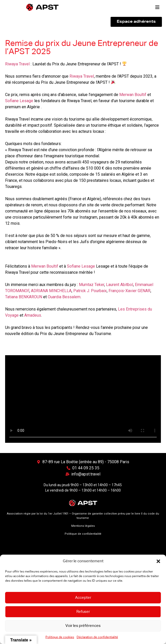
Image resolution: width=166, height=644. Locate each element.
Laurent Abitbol (120, 285)
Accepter (83, 598)
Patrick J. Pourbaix (90, 291)
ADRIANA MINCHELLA (51, 291)
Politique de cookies (60, 637)
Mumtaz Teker (92, 285)
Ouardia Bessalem (64, 297)
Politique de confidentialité (83, 534)
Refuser (83, 612)
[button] (158, 561)
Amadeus (33, 315)
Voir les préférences (83, 626)
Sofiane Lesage (19, 101)
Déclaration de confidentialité (97, 637)
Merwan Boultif (133, 95)
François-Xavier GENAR (129, 291)
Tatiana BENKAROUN (24, 297)
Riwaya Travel (17, 64)
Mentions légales (83, 526)
